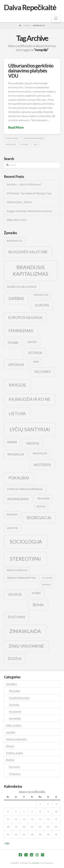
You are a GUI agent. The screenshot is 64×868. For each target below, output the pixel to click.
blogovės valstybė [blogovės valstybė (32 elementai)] (28, 252)
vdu (35, 144)
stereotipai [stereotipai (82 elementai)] (25, 559)
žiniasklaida (15, 718)
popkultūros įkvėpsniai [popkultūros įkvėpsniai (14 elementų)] (25, 489)
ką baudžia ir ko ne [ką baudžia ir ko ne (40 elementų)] (30, 399)
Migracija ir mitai (16, 220)
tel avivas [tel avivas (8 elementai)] (47, 578)
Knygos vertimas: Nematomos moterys (29, 211)
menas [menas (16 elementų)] (12, 442)
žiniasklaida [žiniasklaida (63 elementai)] (25, 631)
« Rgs (7, 843)
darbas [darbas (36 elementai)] (16, 298)
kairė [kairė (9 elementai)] (36, 362)
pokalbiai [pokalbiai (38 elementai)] (19, 478)
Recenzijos (15, 691)
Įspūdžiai (11, 732)
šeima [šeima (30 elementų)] (38, 605)
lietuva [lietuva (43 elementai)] (17, 413)
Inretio (36, 863)
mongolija (11, 144)
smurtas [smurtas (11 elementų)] (12, 528)
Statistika (14, 705)
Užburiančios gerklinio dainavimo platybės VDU (31, 71)
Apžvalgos (11, 684)
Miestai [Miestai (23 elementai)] (33, 443)
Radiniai (10, 760)
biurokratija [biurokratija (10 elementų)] (15, 241)
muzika (25, 144)
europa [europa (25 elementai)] (42, 305)
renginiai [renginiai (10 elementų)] (12, 515)
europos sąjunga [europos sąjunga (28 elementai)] (25, 317)
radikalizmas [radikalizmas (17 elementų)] (18, 499)
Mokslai (10, 746)
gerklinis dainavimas (34, 138)
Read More (16, 127)
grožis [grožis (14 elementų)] (32, 342)
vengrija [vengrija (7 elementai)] (46, 584)
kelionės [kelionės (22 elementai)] (42, 372)
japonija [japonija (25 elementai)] (16, 364)
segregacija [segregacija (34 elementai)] (39, 518)
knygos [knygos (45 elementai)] (17, 385)
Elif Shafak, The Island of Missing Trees (29, 193)
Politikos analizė (14, 753)
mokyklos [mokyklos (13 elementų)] (40, 453)
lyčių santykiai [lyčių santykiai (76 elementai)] (30, 429)
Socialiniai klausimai (19, 698)
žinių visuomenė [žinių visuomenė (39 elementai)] (26, 646)
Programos (15, 774)
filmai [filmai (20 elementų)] (13, 343)
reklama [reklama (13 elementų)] (44, 498)
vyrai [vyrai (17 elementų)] (36, 593)
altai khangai (12, 138)
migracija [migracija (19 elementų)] (16, 454)
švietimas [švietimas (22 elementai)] (16, 617)
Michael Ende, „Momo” (20, 202)
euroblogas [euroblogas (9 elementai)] (41, 295)
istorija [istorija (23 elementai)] (35, 353)
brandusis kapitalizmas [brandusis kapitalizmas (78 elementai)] (30, 270)
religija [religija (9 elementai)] (41, 507)
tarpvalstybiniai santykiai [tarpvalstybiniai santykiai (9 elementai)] (21, 578)
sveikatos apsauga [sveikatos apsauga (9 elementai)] (17, 570)
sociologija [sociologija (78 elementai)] (26, 542)
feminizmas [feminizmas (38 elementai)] (21, 331)
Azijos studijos (14, 725)
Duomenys (15, 767)
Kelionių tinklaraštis (16, 739)
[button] (56, 18)
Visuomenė (15, 712)
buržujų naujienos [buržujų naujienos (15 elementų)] (22, 287)
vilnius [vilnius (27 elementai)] (15, 594)
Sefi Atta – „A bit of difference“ (24, 184)
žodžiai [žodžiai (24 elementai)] (15, 659)
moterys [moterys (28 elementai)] (42, 465)
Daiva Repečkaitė (30, 7)
